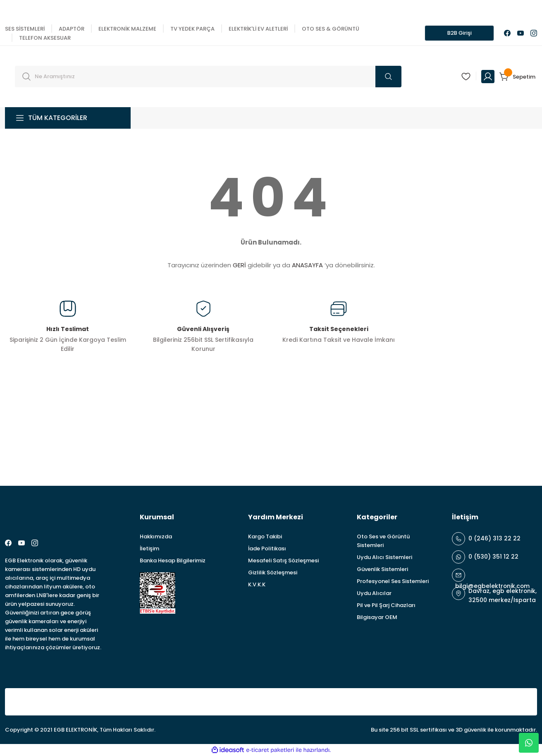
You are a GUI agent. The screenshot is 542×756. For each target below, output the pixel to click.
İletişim (149, 548)
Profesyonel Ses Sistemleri (393, 581)
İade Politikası (267, 548)
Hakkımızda (156, 536)
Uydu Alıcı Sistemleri (384, 557)
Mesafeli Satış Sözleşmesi (283, 560)
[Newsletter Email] (429, 438)
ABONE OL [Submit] (513, 438)
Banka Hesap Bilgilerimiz (173, 560)
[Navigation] (68, 118)
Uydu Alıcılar (374, 593)
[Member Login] (488, 77)
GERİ (239, 265)
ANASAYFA (307, 265)
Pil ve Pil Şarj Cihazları (386, 605)
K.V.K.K (257, 584)
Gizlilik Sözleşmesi (273, 572)
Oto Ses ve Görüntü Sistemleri (383, 541)
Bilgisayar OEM (377, 617)
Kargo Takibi (265, 536)
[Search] (208, 77)
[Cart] (518, 77)
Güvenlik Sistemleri (382, 569)
